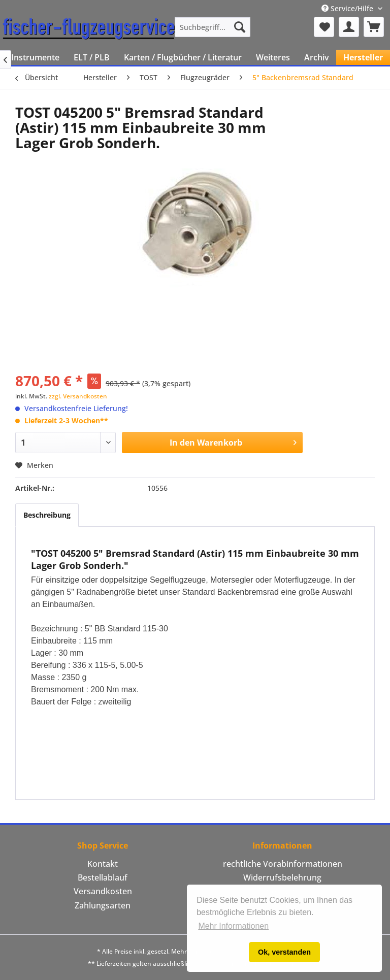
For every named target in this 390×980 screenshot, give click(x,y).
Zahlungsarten (103, 905)
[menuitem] (213, 27)
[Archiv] (317, 57)
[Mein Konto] (349, 27)
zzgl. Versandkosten (78, 396)
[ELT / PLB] (92, 57)
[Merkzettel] (324, 27)
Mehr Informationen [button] (233, 926)
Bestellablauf (103, 877)
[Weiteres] (273, 57)
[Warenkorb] (374, 27)
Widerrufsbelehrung (282, 877)
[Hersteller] (363, 57)
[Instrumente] (35, 57)
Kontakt (103, 864)
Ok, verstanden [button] (284, 952)
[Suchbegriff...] (213, 27)
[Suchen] (240, 27)
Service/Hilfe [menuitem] (348, 8)
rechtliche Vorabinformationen (283, 864)
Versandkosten (103, 891)
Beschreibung (47, 515)
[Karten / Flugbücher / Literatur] (183, 57)
